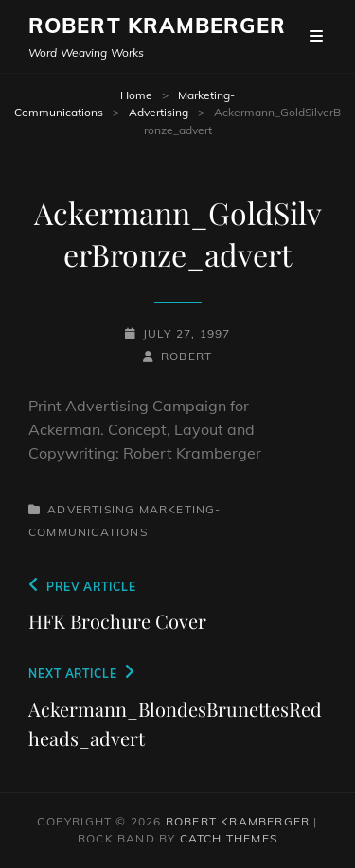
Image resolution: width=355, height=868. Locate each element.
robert (186, 356)
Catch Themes (229, 838)
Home (136, 95)
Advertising (159, 112)
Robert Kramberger (157, 26)
